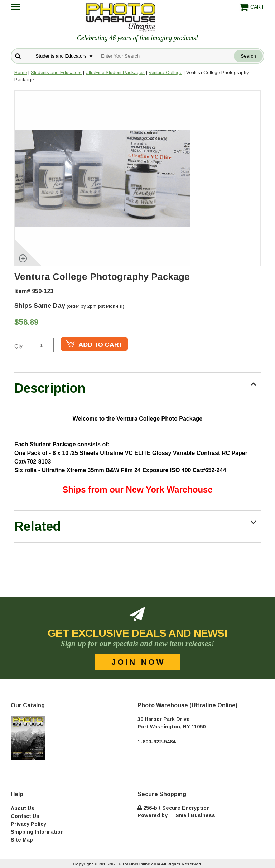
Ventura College (165, 72)
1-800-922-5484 (156, 742)
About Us (23, 808)
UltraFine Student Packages (115, 72)
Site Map (22, 840)
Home (21, 72)
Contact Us (25, 816)
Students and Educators (56, 72)
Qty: (19, 346)
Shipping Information (37, 832)
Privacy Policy (28, 824)
